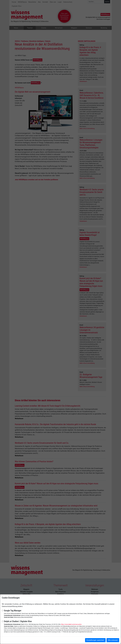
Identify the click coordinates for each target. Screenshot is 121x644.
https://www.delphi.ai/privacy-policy (71, 624)
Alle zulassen (113, 640)
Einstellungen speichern (95, 640)
